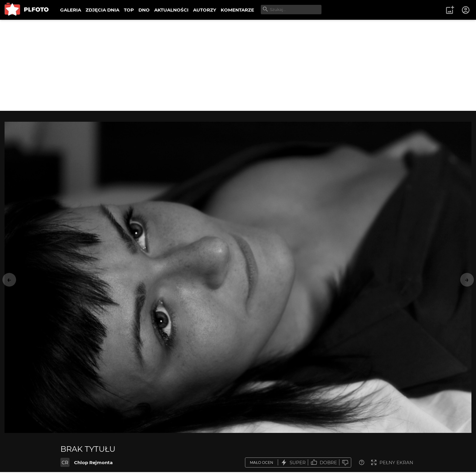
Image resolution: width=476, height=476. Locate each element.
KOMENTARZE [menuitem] (237, 10)
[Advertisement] (238, 65)
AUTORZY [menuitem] (205, 10)
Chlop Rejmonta (93, 462)
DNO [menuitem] (144, 10)
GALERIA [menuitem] (71, 10)
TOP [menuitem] (129, 10)
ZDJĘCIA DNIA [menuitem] (102, 10)
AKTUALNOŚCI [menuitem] (171, 10)
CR (65, 462)
